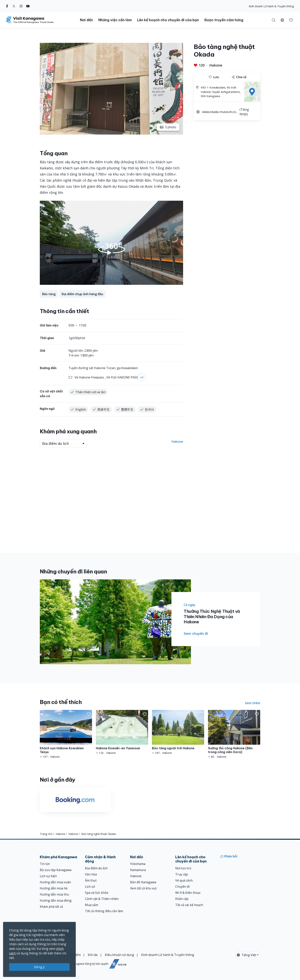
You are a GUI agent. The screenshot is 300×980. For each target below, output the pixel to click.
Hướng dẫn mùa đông (56, 900)
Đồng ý (39, 967)
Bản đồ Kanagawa (143, 882)
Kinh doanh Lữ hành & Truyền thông (271, 6)
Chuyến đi (182, 887)
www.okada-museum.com (219, 112)
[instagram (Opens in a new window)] (21, 6)
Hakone (216, 65)
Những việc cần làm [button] (115, 20)
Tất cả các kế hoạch (189, 905)
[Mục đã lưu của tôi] (291, 20)
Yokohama (138, 864)
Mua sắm (92, 905)
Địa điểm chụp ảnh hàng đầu (82, 294)
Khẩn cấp (182, 899)
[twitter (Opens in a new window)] (14, 6)
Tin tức (45, 864)
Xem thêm (253, 703)
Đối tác (93, 955)
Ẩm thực (91, 880)
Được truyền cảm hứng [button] (224, 20)
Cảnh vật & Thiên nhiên (102, 899)
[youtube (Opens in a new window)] (28, 6)
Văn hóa (91, 874)
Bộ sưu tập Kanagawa (56, 870)
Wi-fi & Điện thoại (188, 893)
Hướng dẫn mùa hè (54, 888)
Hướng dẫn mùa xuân (55, 882)
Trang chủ (46, 834)
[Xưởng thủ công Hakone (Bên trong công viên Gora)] (234, 734)
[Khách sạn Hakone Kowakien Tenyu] (66, 734)
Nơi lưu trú (183, 868)
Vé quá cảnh (184, 880)
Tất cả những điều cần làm (104, 911)
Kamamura (138, 870)
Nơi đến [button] (86, 20)
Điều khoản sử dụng (119, 955)
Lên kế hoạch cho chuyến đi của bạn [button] (168, 20)
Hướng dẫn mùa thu (54, 894)
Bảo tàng (49, 294)
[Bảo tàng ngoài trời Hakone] (178, 732)
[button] (282, 20)
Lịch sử (90, 887)
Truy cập (182, 874)
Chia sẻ (239, 77)
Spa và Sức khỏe (97, 893)
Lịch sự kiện (48, 876)
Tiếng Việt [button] (247, 955)
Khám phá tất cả (51, 907)
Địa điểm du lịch (96, 868)
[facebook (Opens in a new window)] (7, 6)
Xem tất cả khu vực (143, 888)
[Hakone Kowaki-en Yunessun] (122, 732)
